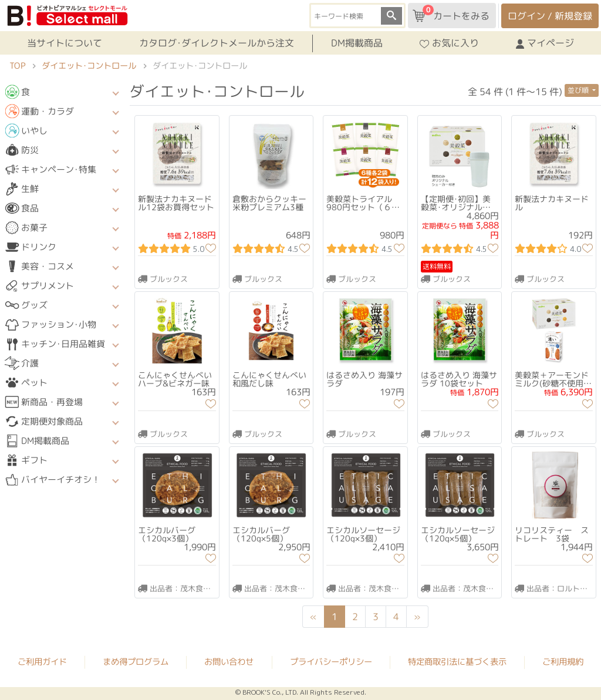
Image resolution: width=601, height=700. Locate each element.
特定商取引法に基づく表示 (457, 662)
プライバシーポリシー (331, 662)
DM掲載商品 (357, 43)
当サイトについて (65, 43)
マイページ (545, 43)
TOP (17, 66)
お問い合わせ (229, 662)
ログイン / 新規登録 (550, 16)
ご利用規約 (563, 662)
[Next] (417, 617)
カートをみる (451, 14)
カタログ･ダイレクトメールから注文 (217, 43)
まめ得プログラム (136, 661)
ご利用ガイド (42, 661)
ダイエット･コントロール (89, 66)
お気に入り (449, 43)
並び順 (579, 90)
